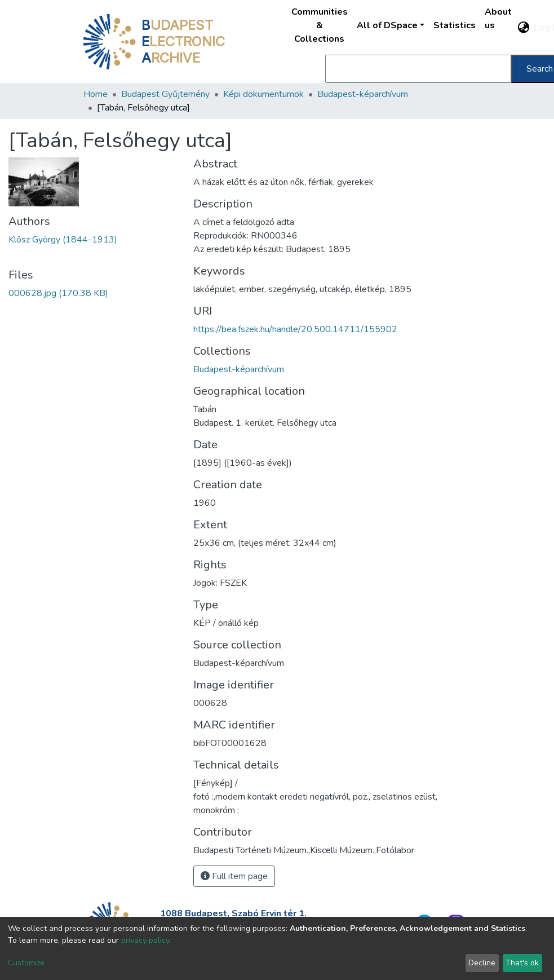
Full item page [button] (234, 876)
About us (498, 19)
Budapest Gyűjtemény (165, 94)
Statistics (455, 25)
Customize (26, 963)
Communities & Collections (320, 25)
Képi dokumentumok (263, 94)
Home (96, 94)
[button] (523, 28)
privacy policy (145, 940)
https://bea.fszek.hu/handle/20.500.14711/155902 (295, 329)
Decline (482, 963)
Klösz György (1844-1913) (63, 240)
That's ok (522, 963)
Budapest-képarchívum (363, 94)
